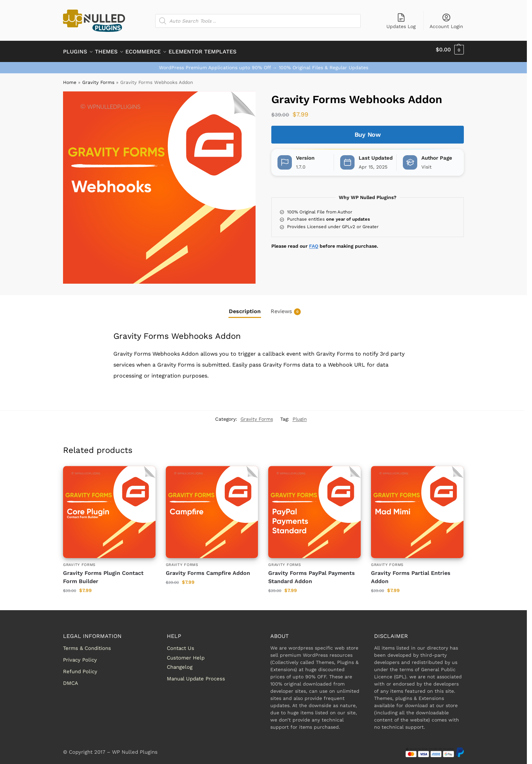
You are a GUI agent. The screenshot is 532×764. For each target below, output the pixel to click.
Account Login (446, 21)
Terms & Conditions (87, 644)
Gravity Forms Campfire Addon (208, 569)
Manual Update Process (196, 675)
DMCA (71, 679)
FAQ (314, 242)
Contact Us (181, 644)
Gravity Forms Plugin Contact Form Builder (103, 573)
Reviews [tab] (286, 308)
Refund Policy (80, 668)
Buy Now (368, 131)
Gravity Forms (98, 78)
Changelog (180, 663)
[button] (450, 50)
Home (70, 78)
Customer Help (186, 654)
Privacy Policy (80, 656)
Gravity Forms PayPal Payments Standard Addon (312, 573)
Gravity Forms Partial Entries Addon (411, 573)
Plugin (300, 415)
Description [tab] (245, 307)
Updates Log (401, 21)
